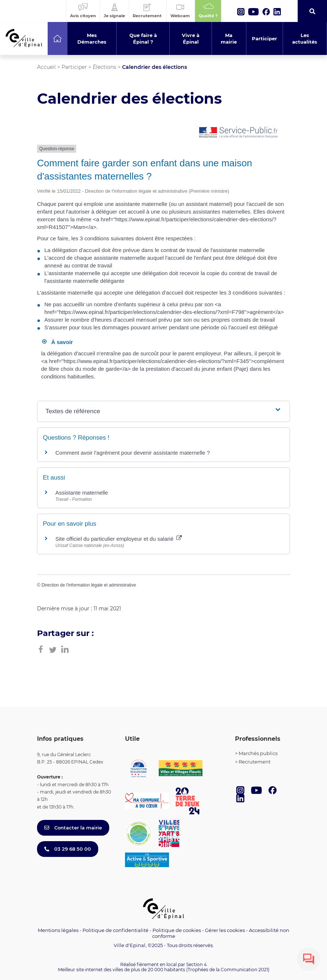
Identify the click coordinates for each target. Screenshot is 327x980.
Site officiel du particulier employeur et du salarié (119, 539)
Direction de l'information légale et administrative (89, 585)
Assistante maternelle (82, 493)
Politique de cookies (177, 930)
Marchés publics (258, 753)
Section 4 (196, 964)
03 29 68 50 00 (68, 849)
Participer (74, 67)
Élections (104, 67)
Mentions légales (58, 930)
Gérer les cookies (225, 930)
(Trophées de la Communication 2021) (228, 970)
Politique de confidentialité (115, 930)
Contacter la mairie (73, 828)
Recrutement (255, 762)
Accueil (46, 67)
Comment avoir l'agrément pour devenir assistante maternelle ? (133, 453)
